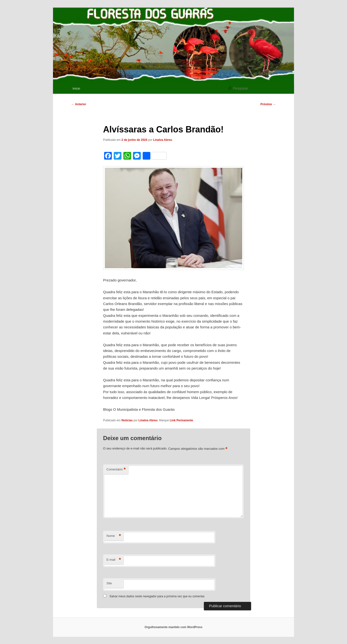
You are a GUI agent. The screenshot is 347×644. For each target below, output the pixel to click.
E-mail (114, 560)
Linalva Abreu (163, 140)
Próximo (268, 104)
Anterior (79, 104)
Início (76, 88)
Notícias (127, 420)
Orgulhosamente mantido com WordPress (173, 627)
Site (109, 583)
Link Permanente (181, 420)
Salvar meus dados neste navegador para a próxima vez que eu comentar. (157, 596)
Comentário (116, 470)
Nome (114, 536)
